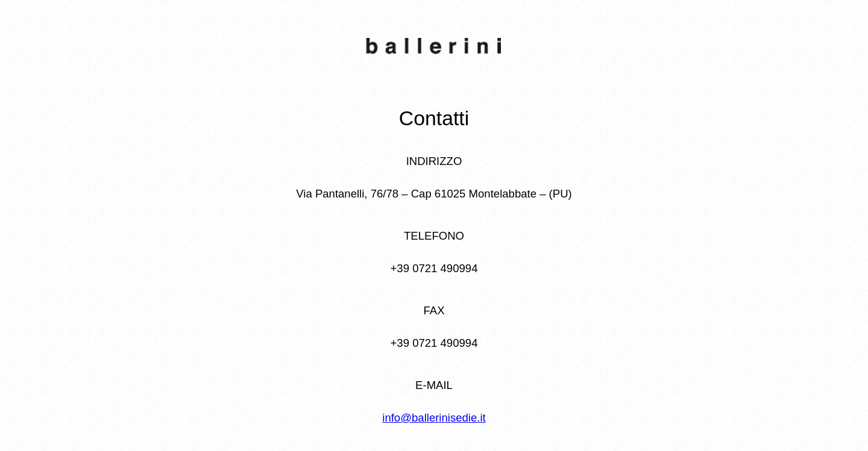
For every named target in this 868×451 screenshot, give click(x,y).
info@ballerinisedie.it (434, 418)
